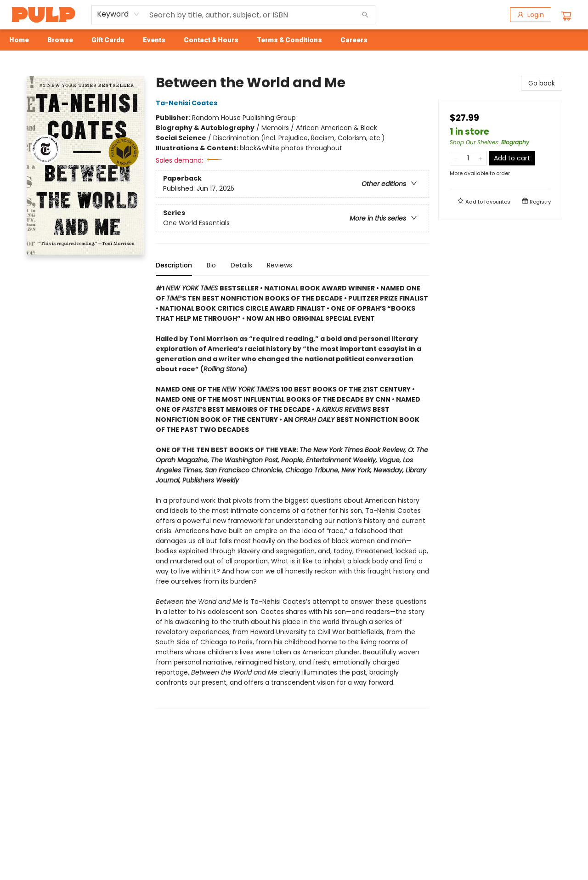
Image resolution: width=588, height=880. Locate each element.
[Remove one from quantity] (456, 158)
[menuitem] (19, 40)
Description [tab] (174, 265)
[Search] (365, 15)
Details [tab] (241, 265)
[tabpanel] (292, 496)
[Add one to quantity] (480, 158)
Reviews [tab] (280, 265)
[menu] (294, 40)
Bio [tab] (211, 265)
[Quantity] (468, 158)
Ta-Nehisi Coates (188, 103)
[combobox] (118, 14)
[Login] (531, 15)
